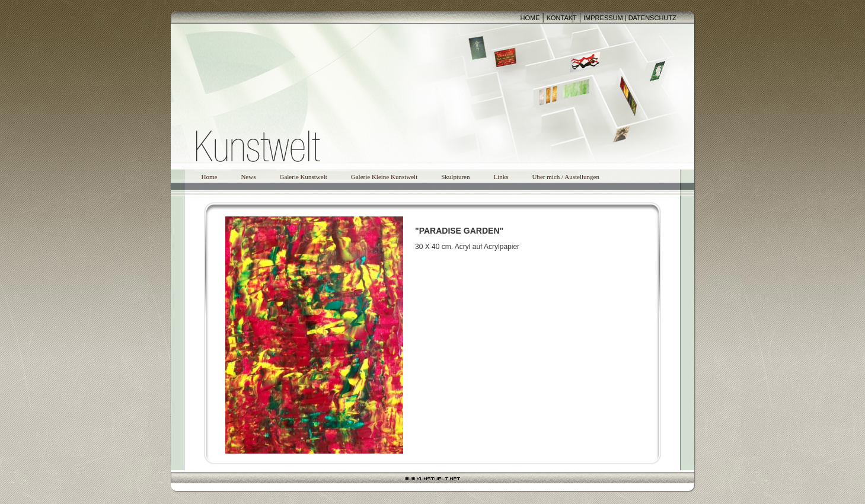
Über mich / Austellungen (566, 177)
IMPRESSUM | (606, 18)
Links (501, 177)
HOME (530, 18)
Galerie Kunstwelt (303, 177)
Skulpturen (455, 177)
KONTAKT (562, 18)
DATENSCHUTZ (652, 18)
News (248, 177)
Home (210, 177)
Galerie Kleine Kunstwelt (384, 177)
